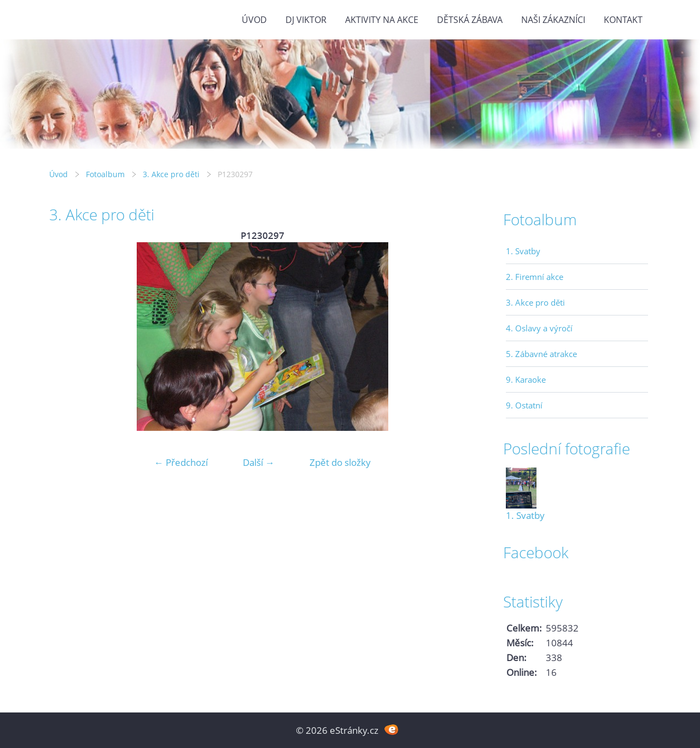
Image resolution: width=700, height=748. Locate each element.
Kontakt (623, 20)
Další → (259, 462)
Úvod (254, 20)
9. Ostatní (524, 405)
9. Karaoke (526, 379)
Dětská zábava (470, 20)
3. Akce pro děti (171, 174)
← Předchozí (181, 462)
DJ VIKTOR (306, 20)
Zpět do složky (340, 462)
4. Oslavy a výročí (539, 328)
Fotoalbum (105, 174)
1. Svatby (523, 251)
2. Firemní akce (535, 277)
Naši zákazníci (553, 20)
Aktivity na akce (382, 20)
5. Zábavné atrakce (541, 354)
